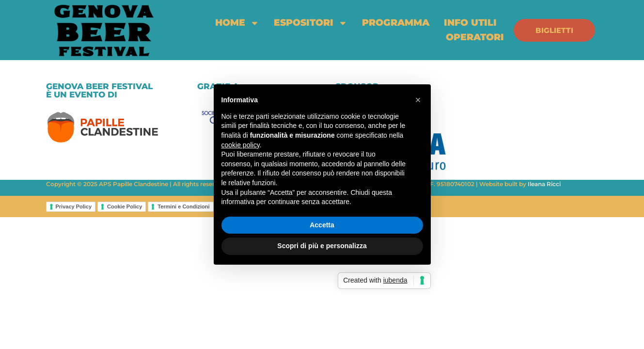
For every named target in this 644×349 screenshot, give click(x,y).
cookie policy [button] (241, 145)
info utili (470, 23)
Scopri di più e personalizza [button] (322, 246)
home (237, 23)
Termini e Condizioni (183, 206)
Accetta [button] (322, 225)
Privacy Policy (74, 206)
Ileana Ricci (544, 184)
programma (396, 23)
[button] (418, 100)
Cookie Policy (125, 206)
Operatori (475, 37)
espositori (311, 23)
